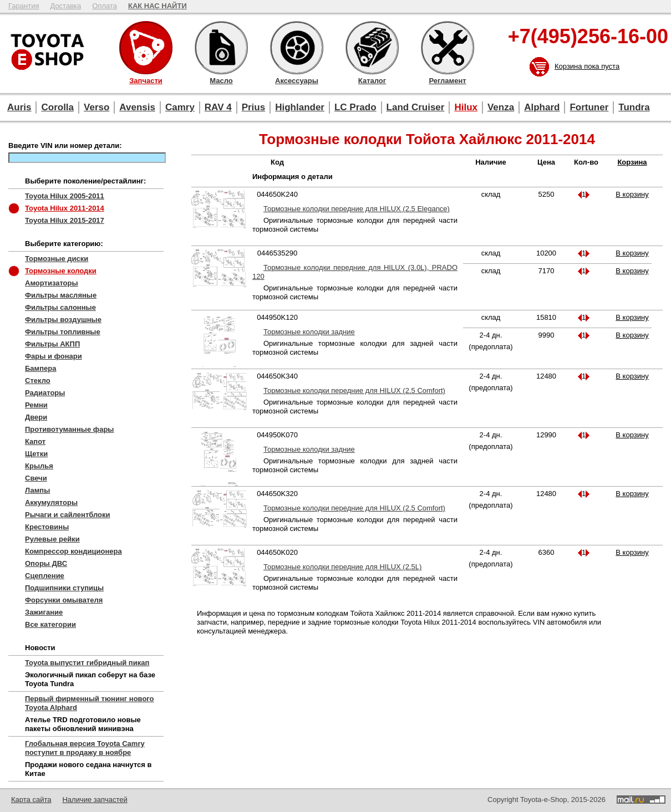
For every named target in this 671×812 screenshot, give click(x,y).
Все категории (50, 624)
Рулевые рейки (52, 539)
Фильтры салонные (60, 307)
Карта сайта (31, 800)
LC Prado (355, 107)
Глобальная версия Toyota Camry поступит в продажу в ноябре (85, 748)
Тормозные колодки (61, 271)
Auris (19, 107)
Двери (36, 417)
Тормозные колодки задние (309, 332)
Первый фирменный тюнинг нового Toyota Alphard (90, 703)
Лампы (37, 490)
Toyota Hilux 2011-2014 (65, 208)
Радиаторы (45, 393)
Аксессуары (297, 48)
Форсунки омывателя (64, 600)
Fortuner (589, 107)
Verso (96, 107)
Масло (221, 48)
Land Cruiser (416, 107)
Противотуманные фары (69, 429)
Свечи (36, 478)
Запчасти (146, 48)
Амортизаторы (52, 283)
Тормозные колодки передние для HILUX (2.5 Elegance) (357, 209)
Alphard (542, 107)
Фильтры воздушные (63, 320)
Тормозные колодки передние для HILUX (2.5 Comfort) (354, 390)
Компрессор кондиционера (73, 551)
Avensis (137, 107)
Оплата (105, 6)
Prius (254, 107)
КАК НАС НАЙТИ (157, 6)
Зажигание (44, 612)
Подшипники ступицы (64, 588)
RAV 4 (218, 107)
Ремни (36, 405)
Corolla (57, 107)
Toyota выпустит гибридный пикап (87, 663)
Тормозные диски (57, 259)
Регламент (448, 48)
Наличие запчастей (95, 800)
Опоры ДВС (46, 563)
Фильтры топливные (63, 332)
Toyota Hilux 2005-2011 (65, 196)
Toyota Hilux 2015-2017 (65, 220)
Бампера (40, 368)
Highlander (300, 107)
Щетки (36, 454)
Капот (35, 441)
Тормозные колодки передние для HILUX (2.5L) (342, 567)
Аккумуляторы (51, 502)
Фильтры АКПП (52, 344)
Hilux (466, 107)
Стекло (38, 381)
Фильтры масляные (61, 295)
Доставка (65, 6)
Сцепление (45, 576)
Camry (180, 107)
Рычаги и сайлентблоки (68, 515)
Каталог (372, 48)
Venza (501, 107)
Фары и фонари (54, 356)
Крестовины (47, 527)
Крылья (39, 466)
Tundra (634, 107)
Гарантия (24, 6)
